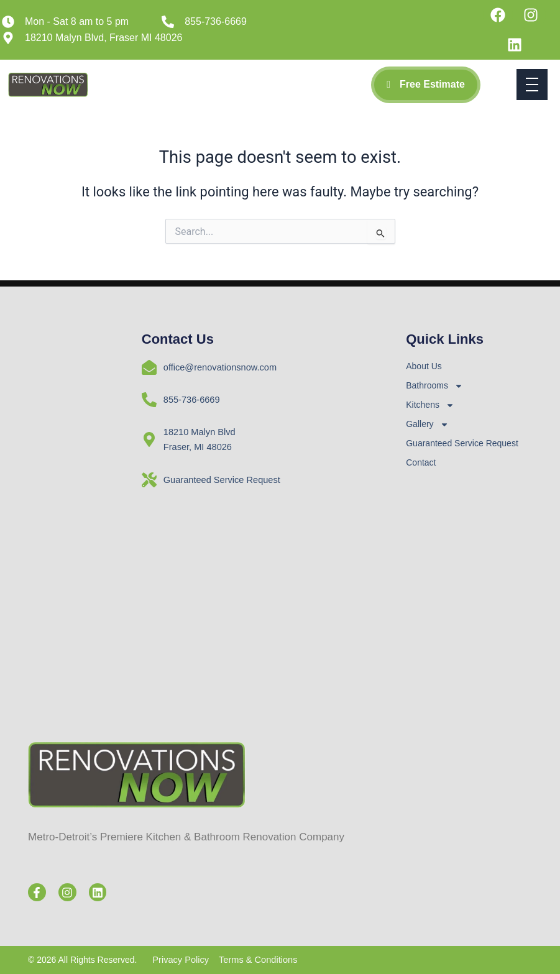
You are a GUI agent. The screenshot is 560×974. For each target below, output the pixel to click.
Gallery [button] (427, 424)
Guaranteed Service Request (462, 443)
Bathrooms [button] (434, 386)
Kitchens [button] (430, 405)
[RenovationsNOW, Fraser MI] (469, 593)
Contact (421, 462)
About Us (424, 366)
